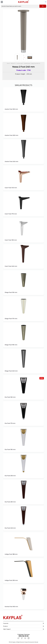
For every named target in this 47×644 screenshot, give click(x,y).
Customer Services (23, 634)
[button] (24, 623)
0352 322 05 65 (24, 636)
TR (45, 2)
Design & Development (31, 642)
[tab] (24, 623)
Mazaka (36, 642)
